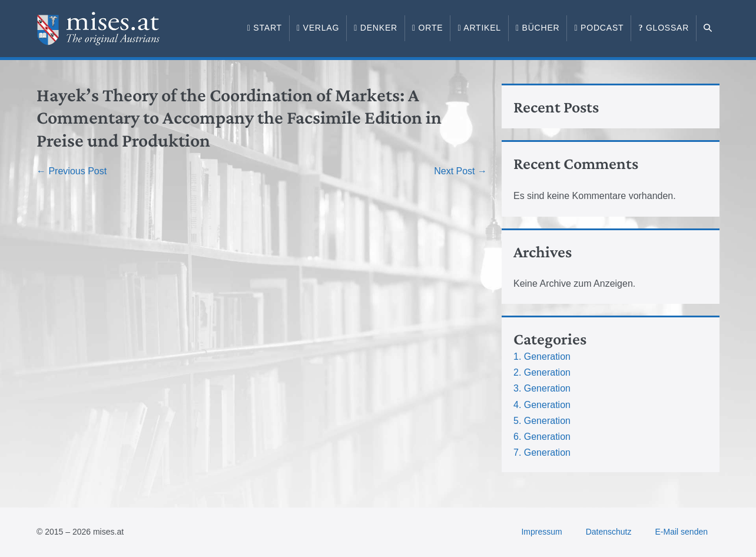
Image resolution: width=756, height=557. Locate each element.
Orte (427, 28)
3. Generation (542, 388)
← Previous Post (72, 171)
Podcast (599, 28)
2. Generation (542, 372)
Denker (376, 28)
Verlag (318, 28)
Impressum (541, 532)
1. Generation (542, 357)
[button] (708, 28)
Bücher (538, 28)
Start (265, 28)
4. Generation (542, 405)
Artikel (479, 28)
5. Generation (542, 421)
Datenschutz (609, 532)
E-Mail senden (682, 532)
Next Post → (460, 171)
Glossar (664, 28)
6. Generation (542, 437)
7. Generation (542, 452)
